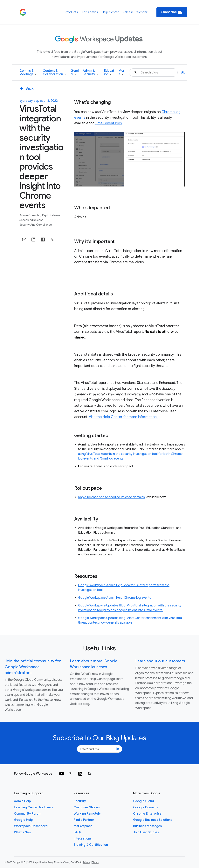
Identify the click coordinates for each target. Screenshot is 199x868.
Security (80, 801)
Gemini (75, 73)
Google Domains (145, 807)
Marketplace (83, 826)
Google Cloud (144, 801)
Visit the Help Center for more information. (124, 417)
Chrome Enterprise (147, 814)
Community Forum (28, 814)
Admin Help (22, 801)
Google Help (23, 820)
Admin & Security (90, 73)
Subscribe (172, 12)
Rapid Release (51, 215)
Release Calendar (135, 12)
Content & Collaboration (54, 73)
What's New (23, 832)
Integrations (83, 839)
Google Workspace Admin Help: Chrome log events (115, 598)
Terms (95, 862)
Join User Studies (146, 832)
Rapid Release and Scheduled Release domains (111, 497)
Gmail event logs (108, 123)
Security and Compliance (36, 225)
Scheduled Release (32, 220)
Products (71, 12)
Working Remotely (87, 814)
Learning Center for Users (33, 807)
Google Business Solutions (153, 820)
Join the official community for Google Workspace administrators (33, 667)
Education (109, 73)
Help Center (110, 12)
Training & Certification (91, 845)
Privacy (87, 862)
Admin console (30, 215)
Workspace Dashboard (31, 826)
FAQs (78, 832)
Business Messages (147, 826)
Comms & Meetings (28, 73)
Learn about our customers (160, 661)
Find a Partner (84, 820)
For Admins (90, 12)
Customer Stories (87, 807)
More (122, 73)
